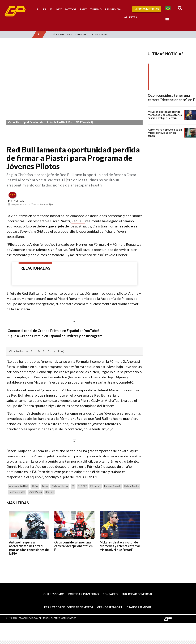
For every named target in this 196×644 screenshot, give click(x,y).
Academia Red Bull (19, 486)
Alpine (35, 486)
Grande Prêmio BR (139, 607)
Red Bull (78, 221)
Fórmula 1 (95, 486)
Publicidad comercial (137, 594)
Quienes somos (54, 594)
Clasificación (100, 34)
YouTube (91, 331)
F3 (51, 9)
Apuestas (130, 17)
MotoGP (71, 9)
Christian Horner (60, 486)
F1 (38, 9)
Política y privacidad (84, 594)
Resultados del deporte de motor (69, 607)
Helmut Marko (132, 486)
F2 (45, 9)
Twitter (73, 336)
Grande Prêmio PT (110, 607)
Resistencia (113, 9)
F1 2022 (82, 486)
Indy (59, 9)
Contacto (110, 594)
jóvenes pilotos (17, 492)
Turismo (96, 9)
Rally (83, 9)
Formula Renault (112, 486)
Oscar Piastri (35, 492)
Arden (45, 486)
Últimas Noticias (147, 9)
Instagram (94, 336)
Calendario (82, 34)
